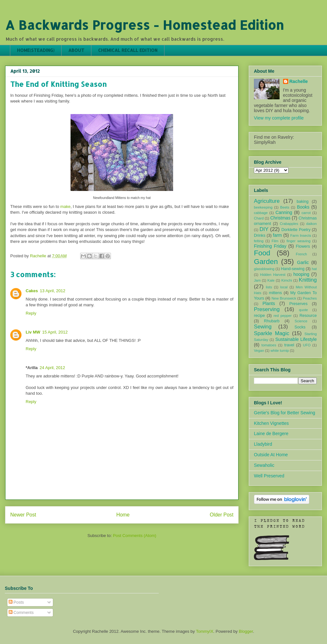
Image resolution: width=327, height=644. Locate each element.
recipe (259, 316)
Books (303, 207)
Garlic (303, 262)
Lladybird (263, 444)
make (65, 206)
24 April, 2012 (53, 368)
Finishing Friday (270, 246)
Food (262, 253)
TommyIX (205, 631)
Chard (259, 218)
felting (259, 241)
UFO (307, 345)
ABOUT (76, 50)
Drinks (260, 235)
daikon (311, 224)
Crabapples (289, 224)
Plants (269, 303)
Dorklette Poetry (296, 230)
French (302, 254)
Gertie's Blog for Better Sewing (285, 413)
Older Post (222, 515)
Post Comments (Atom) (134, 536)
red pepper (282, 316)
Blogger (246, 631)
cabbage (261, 213)
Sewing (263, 327)
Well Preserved (269, 476)
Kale (271, 280)
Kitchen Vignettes (271, 423)
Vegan (259, 351)
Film (275, 241)
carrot (306, 213)
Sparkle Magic (272, 333)
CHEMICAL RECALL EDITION (128, 50)
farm (277, 235)
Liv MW (33, 332)
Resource (308, 316)
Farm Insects (301, 235)
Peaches (310, 298)
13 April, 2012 (53, 291)
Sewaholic (264, 465)
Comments (21, 612)
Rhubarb (272, 321)
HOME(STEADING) (36, 50)
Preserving (267, 309)
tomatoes (269, 345)
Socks (300, 327)
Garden (266, 262)
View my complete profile (279, 118)
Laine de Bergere (271, 433)
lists (269, 287)
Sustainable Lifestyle (296, 339)
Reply (31, 313)
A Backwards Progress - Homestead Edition (144, 25)
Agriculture (267, 201)
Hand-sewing (293, 269)
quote (304, 310)
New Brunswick (284, 298)
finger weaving (299, 241)
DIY (264, 229)
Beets (285, 207)
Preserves (298, 304)
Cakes (32, 291)
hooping (301, 274)
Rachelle (299, 81)
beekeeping (263, 207)
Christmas (280, 218)
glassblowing (264, 269)
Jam (257, 280)
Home (123, 515)
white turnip (280, 351)
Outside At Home (271, 455)
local (284, 287)
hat (314, 269)
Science (301, 321)
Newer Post (23, 515)
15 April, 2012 (55, 332)
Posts (16, 602)
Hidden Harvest (273, 275)
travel (289, 345)
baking (302, 202)
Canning (284, 212)
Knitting (308, 280)
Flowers (303, 246)
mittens (276, 293)
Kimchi (287, 280)
